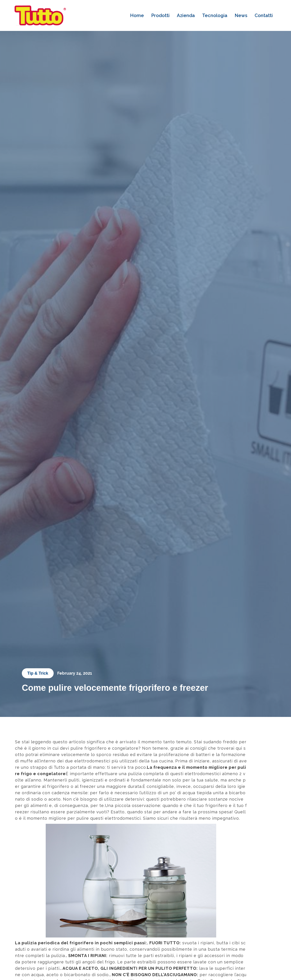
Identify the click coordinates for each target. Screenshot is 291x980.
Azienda (186, 15)
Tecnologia (215, 15)
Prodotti (160, 15)
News (241, 15)
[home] (40, 15)
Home (137, 15)
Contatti (264, 15)
